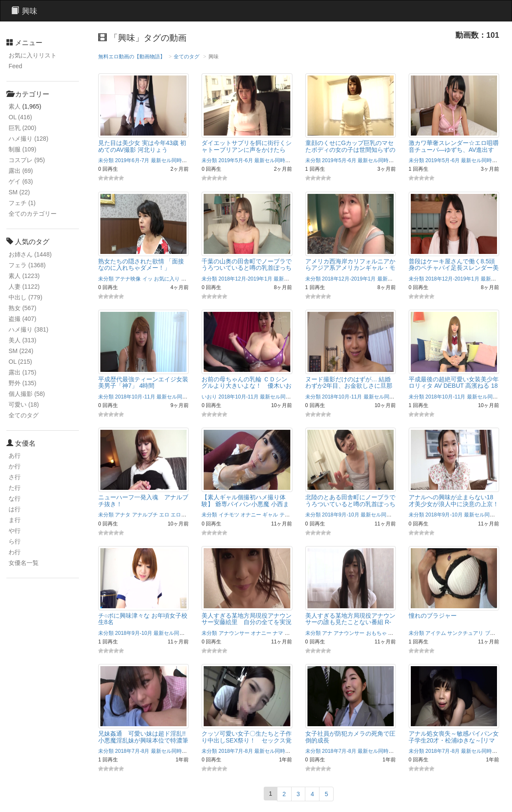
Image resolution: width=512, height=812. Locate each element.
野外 (23, 383)
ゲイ (21, 181)
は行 (15, 509)
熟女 (23, 308)
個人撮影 (27, 394)
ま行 (15, 520)
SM (19, 192)
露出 (21, 171)
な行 (15, 498)
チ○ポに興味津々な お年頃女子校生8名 (143, 619)
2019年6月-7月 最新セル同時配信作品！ (161, 160)
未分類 (106, 160)
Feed (15, 66)
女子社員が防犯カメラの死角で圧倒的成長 (350, 737)
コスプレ (27, 160)
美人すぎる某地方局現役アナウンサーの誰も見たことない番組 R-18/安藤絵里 (350, 622)
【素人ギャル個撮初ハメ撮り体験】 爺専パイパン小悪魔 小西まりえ (245, 504)
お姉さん (30, 254)
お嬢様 (396, 633)
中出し (26, 297)
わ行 (15, 552)
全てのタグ (24, 415)
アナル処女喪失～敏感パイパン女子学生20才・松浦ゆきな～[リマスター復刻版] (454, 740)
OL (20, 117)
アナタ (123, 515)
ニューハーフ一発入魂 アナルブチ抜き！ (143, 500)
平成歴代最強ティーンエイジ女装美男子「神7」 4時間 (143, 382)
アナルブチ (145, 515)
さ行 (15, 477)
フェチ (22, 203)
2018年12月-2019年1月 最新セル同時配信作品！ (275, 279)
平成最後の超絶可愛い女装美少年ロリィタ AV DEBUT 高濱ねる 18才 (454, 386)
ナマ (278, 633)
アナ (327, 633)
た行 (15, 488)
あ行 (15, 456)
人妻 (24, 287)
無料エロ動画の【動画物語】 (132, 57)
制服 (23, 149)
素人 (15, 106)
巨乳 (23, 128)
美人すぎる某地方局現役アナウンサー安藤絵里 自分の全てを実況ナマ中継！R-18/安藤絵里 (247, 622)
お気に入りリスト (33, 55)
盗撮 (23, 319)
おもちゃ (376, 633)
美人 (23, 340)
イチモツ (229, 515)
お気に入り (167, 279)
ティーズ (290, 515)
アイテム (436, 633)
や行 (15, 531)
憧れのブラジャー (433, 616)
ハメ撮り (29, 139)
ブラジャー (498, 633)
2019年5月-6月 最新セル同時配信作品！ (265, 160)
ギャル (270, 515)
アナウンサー (234, 633)
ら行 (15, 541)
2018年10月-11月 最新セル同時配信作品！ (164, 397)
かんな (189, 279)
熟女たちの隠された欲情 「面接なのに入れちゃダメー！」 (141, 264)
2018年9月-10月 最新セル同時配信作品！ (370, 515)
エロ (164, 515)
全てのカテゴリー (33, 214)
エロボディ (184, 515)
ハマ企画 (295, 633)
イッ (148, 279)
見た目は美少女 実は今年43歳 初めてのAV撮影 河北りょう (142, 146)
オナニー (251, 515)
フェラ (27, 265)
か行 (15, 466)
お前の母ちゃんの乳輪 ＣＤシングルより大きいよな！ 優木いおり (247, 386)
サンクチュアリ (465, 633)
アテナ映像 (128, 279)
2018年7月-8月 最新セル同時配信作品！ (161, 751)
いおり (209, 397)
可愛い (24, 404)
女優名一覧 (24, 563)
